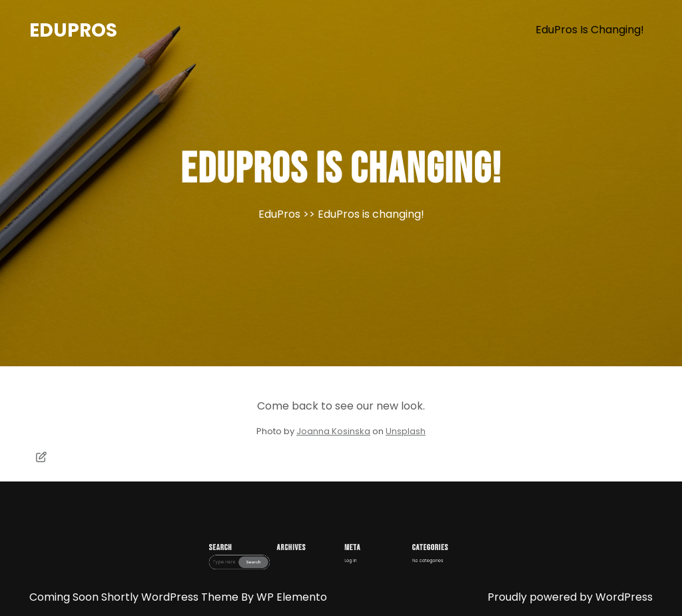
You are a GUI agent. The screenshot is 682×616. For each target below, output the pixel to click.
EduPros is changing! (590, 30)
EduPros (73, 30)
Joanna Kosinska (333, 431)
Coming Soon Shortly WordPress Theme (135, 597)
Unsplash (406, 431)
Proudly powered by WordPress (570, 597)
